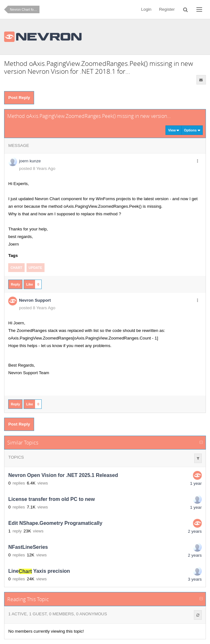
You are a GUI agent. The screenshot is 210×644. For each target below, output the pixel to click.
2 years (195, 531)
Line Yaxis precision (39, 571)
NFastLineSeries (28, 547)
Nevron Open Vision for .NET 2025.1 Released (63, 476)
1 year (196, 483)
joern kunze (30, 161)
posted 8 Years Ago (37, 168)
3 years (195, 579)
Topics (16, 457)
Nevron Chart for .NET (25, 9)
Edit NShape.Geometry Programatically (55, 523)
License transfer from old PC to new (51, 499)
